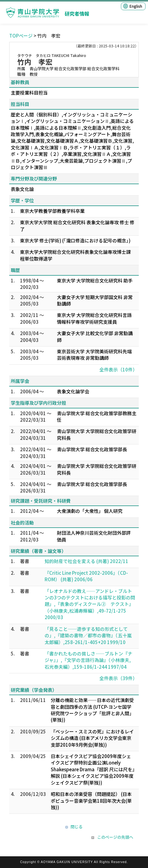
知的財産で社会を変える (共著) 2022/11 (86, 561)
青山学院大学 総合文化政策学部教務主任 (97, 416)
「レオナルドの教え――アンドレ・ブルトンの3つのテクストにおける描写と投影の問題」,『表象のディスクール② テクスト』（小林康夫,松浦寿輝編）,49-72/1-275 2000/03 (90, 604)
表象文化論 (22, 189)
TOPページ (21, 36)
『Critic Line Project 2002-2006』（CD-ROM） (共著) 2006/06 (86, 576)
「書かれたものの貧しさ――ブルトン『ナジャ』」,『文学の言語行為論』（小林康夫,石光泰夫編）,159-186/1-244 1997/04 (88, 660)
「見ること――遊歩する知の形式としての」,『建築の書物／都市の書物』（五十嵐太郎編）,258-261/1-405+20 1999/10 (88, 635)
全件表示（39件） (118, 678)
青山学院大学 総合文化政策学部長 (92, 449)
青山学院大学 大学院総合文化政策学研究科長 (97, 434)
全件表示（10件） (118, 369)
